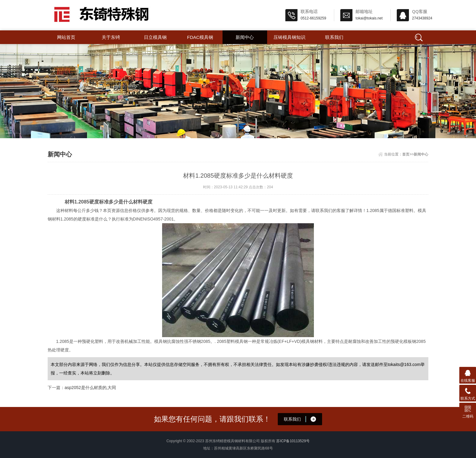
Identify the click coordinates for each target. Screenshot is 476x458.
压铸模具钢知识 (289, 37)
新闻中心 (245, 37)
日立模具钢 (155, 37)
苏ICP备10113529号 (293, 441)
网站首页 (66, 37)
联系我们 (334, 37)
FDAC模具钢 (200, 37)
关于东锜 (111, 37)
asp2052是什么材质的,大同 (90, 388)
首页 (406, 154)
